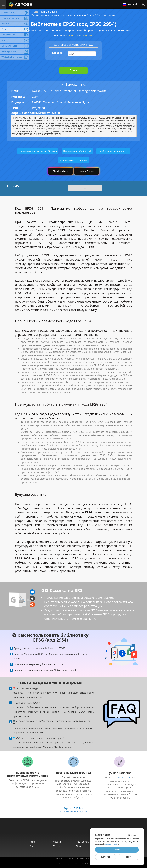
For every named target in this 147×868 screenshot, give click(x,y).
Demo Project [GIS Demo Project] (87, 171)
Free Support (82, 842)
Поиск (73, 70)
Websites (57, 846)
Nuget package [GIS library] (60, 171)
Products (57, 842)
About (79, 846)
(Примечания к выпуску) (73, 811)
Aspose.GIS (124, 778)
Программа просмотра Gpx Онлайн (38, 151)
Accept (117, 850)
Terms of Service (76, 864)
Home (32, 842)
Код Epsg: (57, 53)
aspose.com (72, 35)
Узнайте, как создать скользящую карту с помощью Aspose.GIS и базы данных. (73, 15)
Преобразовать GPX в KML (77, 151)
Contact (85, 864)
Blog (32, 846)
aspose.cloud (87, 35)
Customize (106, 857)
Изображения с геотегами (74, 160)
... (85, 188)
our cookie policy (112, 844)
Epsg (36, 12)
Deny (128, 857)
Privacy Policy (64, 864)
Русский (130, 4)
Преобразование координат (113, 151)
